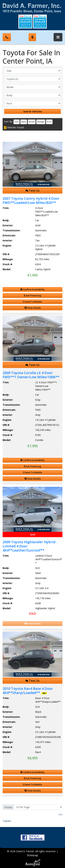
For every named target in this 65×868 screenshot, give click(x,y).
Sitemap (33, 855)
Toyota (7, 821)
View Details (33, 308)
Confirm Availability (32, 289)
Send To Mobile (32, 302)
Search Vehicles (32, 111)
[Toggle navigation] (58, 37)
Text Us (32, 191)
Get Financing (32, 295)
